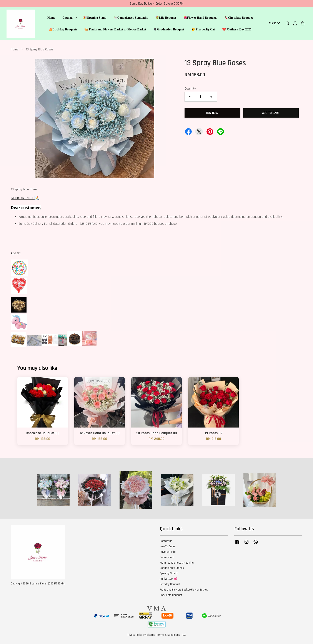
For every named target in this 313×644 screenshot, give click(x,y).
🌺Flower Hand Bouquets (200, 18)
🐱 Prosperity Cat (203, 29)
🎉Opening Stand (95, 18)
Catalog (70, 18)
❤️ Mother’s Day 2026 (237, 29)
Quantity (190, 89)
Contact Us (166, 541)
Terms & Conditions (169, 635)
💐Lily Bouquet (166, 18)
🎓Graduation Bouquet (169, 29)
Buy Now (212, 113)
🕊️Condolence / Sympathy (131, 18)
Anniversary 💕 (169, 579)
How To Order (167, 546)
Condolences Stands (172, 568)
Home (51, 18)
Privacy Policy (135, 635)
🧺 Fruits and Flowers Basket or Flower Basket (115, 29)
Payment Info (168, 552)
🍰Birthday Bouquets (63, 29)
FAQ (184, 635)
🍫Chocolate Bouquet (239, 18)
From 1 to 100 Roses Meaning (177, 563)
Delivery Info (167, 557)
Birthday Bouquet (170, 584)
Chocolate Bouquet (171, 595)
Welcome (150, 635)
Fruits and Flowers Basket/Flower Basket (184, 590)
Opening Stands (169, 573)
